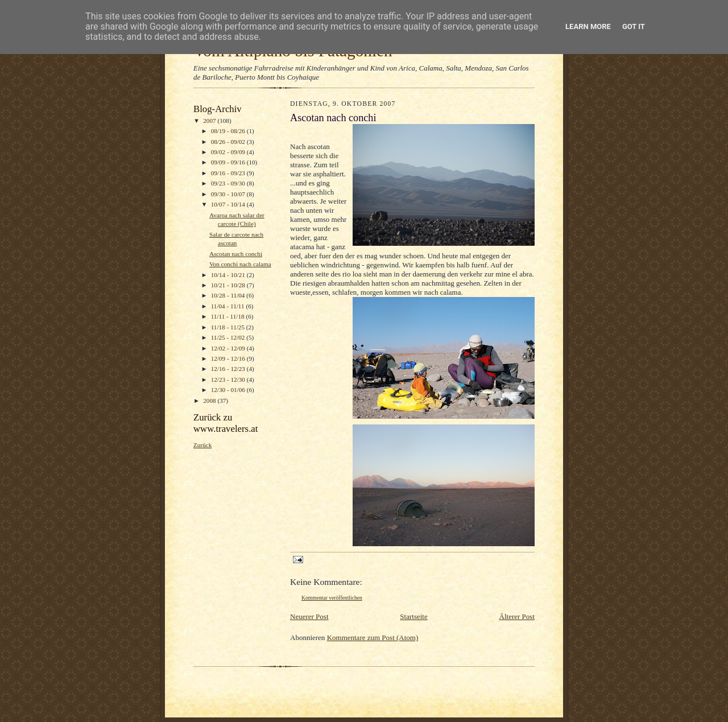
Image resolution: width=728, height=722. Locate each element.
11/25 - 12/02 (229, 337)
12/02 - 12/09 (229, 348)
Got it (634, 26)
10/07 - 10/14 (229, 204)
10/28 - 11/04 (229, 295)
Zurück (202, 445)
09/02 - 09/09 (229, 152)
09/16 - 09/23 (229, 173)
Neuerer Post (309, 616)
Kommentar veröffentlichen (332, 598)
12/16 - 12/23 (229, 369)
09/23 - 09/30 (229, 183)
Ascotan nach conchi (236, 254)
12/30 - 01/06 (229, 390)
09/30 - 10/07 (229, 194)
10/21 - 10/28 (229, 285)
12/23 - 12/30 (229, 379)
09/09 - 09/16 (229, 162)
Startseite (413, 616)
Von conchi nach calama (240, 264)
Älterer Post (517, 616)
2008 (210, 401)
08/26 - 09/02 (229, 142)
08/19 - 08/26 (229, 131)
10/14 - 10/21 (229, 275)
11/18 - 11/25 (229, 327)
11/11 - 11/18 (229, 316)
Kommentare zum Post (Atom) (373, 638)
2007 (210, 121)
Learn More (588, 26)
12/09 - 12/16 (229, 358)
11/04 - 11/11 (229, 306)
